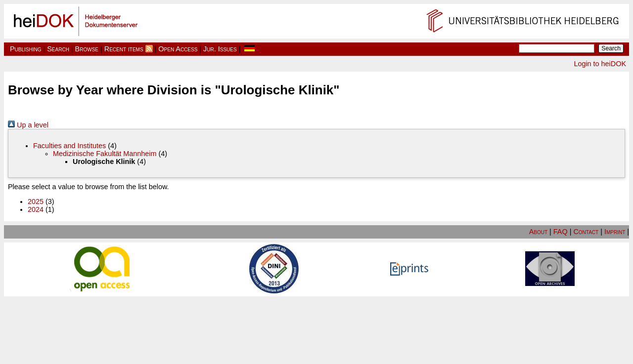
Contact (586, 232)
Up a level (28, 125)
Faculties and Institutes (69, 146)
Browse (87, 49)
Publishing (26, 49)
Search (58, 49)
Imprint (615, 232)
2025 (36, 202)
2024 (36, 209)
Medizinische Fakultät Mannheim (105, 154)
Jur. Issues (220, 49)
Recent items (124, 49)
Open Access (178, 49)
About (538, 232)
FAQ (561, 232)
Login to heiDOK (600, 64)
